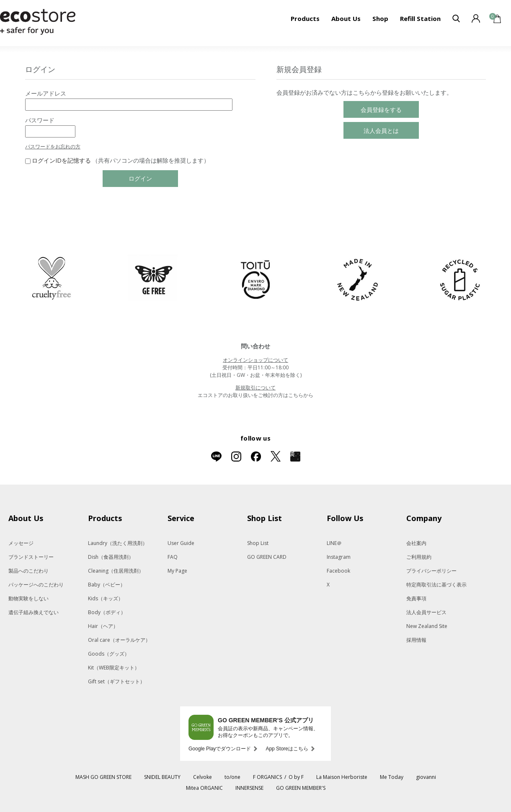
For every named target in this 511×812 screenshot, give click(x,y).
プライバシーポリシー (431, 571)
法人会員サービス (426, 612)
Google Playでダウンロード (220, 749)
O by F (296, 777)
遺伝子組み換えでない (34, 612)
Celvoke (203, 777)
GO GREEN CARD (267, 557)
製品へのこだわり (28, 571)
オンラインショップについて (255, 360)
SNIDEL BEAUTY (162, 777)
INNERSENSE (249, 788)
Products (305, 18)
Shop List (258, 543)
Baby (107, 585)
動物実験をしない (28, 598)
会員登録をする (381, 110)
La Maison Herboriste (342, 777)
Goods (109, 654)
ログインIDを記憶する (61, 160)
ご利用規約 (419, 557)
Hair (103, 626)
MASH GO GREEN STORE (103, 777)
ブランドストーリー (31, 557)
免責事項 (416, 598)
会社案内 (416, 543)
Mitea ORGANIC (204, 788)
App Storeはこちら (287, 749)
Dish (111, 557)
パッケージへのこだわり (36, 585)
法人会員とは (381, 131)
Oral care (119, 640)
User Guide (181, 543)
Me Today (392, 777)
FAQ (173, 557)
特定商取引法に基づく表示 (436, 585)
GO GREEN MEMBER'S (301, 788)
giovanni (426, 777)
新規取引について (255, 388)
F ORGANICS (267, 777)
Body (107, 612)
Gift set (116, 681)
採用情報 (416, 640)
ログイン (140, 178)
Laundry (118, 543)
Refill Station (420, 18)
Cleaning (116, 571)
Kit (114, 668)
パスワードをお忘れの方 (53, 147)
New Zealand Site (427, 626)
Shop (380, 18)
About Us (346, 18)
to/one (232, 777)
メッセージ (21, 543)
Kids (106, 598)
